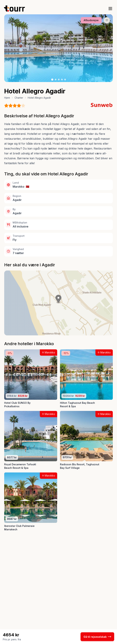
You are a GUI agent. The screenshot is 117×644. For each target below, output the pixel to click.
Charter (19, 98)
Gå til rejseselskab (97, 637)
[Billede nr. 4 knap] (62, 80)
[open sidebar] (110, 9)
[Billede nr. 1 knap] (52, 80)
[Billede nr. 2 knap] (56, 80)
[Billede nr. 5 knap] (65, 80)
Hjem (7, 98)
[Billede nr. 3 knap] (59, 80)
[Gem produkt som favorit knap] (107, 20)
